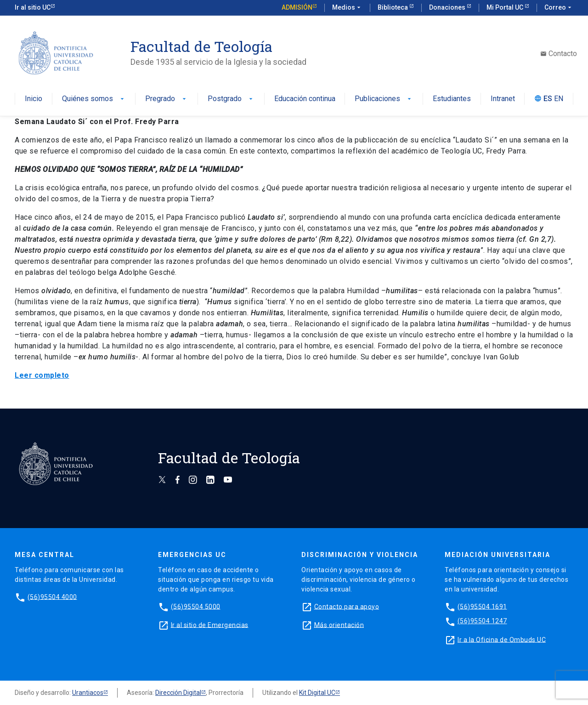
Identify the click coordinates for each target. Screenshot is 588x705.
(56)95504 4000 (52, 597)
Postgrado (231, 99)
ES (548, 99)
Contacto (559, 54)
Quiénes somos (94, 99)
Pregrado (167, 99)
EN (559, 99)
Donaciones (448, 7)
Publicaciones (384, 99)
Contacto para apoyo (347, 606)
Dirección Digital (178, 693)
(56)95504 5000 (196, 606)
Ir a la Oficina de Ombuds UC (502, 639)
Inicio (34, 99)
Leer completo (42, 375)
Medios (347, 8)
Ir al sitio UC (33, 7)
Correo (559, 8)
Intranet (503, 99)
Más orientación (339, 625)
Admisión (297, 7)
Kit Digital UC (317, 693)
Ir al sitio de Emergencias (210, 625)
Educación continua (305, 99)
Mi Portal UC (506, 7)
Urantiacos (88, 693)
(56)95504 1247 (482, 621)
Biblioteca (393, 7)
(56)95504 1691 (482, 606)
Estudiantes (452, 99)
